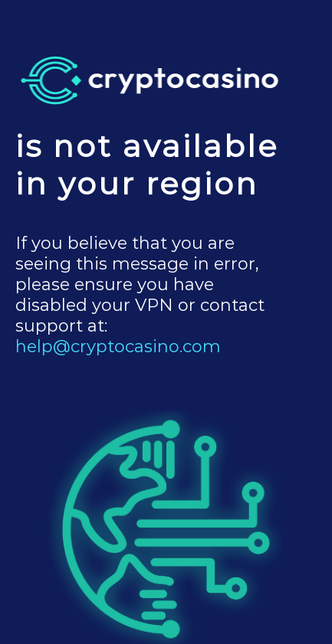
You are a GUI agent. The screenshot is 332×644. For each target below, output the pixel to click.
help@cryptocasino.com (118, 347)
